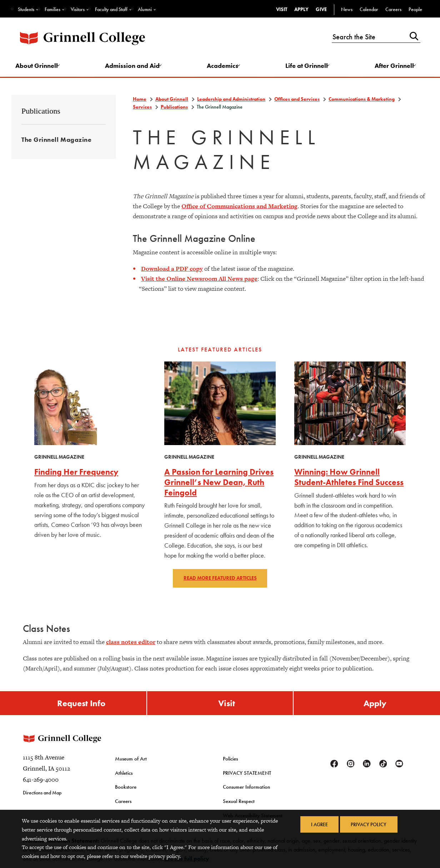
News (347, 9)
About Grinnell (40, 67)
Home (140, 101)
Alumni (145, 9)
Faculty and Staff (111, 9)
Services (142, 108)
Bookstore (125, 793)
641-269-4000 (41, 787)
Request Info (81, 705)
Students (26, 9)
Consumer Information (245, 793)
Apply (301, 9)
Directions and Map (42, 800)
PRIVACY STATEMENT (245, 779)
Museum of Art (130, 766)
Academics (223, 67)
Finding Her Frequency (78, 473)
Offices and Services (297, 101)
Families (52, 9)
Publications (41, 113)
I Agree (319, 825)
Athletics (123, 779)
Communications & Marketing (362, 101)
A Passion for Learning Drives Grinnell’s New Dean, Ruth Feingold (219, 483)
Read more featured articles (220, 580)
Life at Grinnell (306, 67)
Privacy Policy (369, 825)
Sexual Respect (238, 807)
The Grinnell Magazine (56, 142)
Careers (393, 9)
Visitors (78, 9)
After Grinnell (393, 67)
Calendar (369, 9)
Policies (230, 766)
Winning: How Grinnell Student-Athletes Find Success (339, 483)
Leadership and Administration (231, 101)
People (415, 9)
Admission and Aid (134, 67)
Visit (282, 9)
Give (321, 9)
